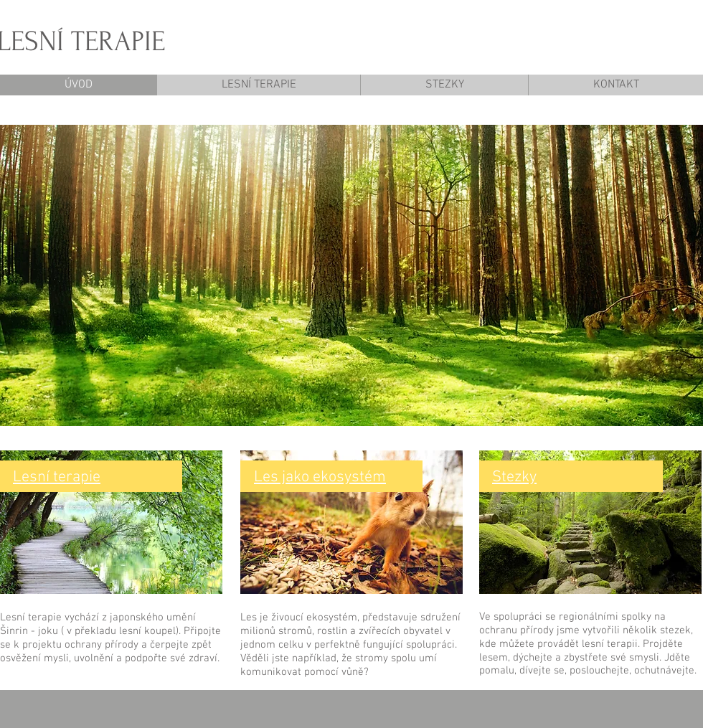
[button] (351, 275)
